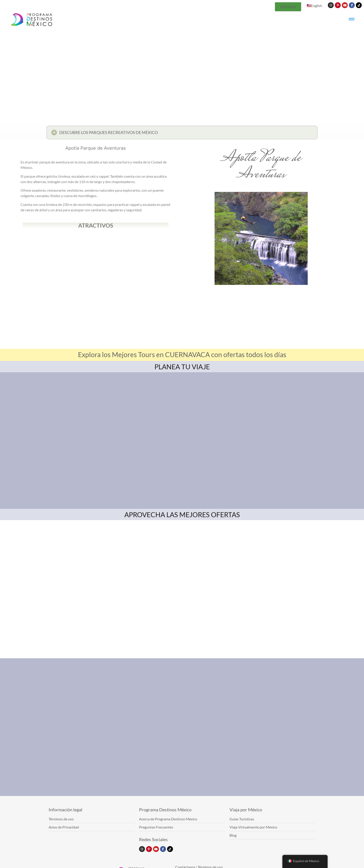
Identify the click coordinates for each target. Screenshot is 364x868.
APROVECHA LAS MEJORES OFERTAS (182, 514)
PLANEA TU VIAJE (182, 367)
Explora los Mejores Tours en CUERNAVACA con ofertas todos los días (182, 354)
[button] (182, 134)
